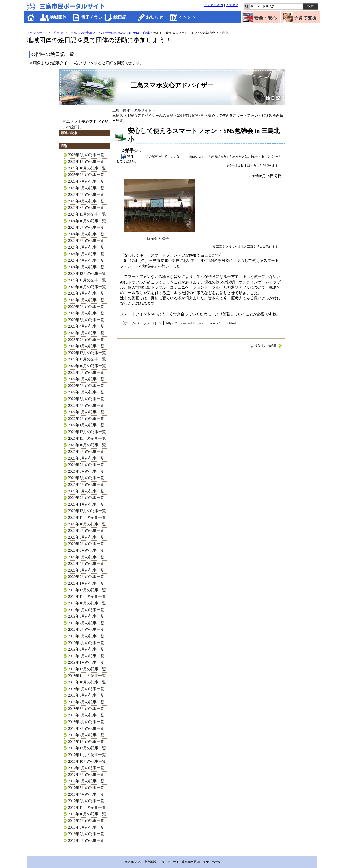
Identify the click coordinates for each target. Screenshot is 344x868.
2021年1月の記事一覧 (86, 504)
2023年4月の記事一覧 (86, 326)
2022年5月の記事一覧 (86, 399)
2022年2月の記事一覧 (86, 419)
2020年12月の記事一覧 (87, 511)
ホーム (31, 17)
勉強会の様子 (160, 237)
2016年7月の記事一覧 (86, 834)
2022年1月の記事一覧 (86, 425)
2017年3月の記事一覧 (86, 801)
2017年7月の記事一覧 (86, 775)
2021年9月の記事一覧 (86, 452)
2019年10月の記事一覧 (87, 603)
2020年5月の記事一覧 (86, 557)
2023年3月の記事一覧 (86, 333)
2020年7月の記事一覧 (86, 544)
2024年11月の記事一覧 (87, 214)
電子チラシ (92, 17)
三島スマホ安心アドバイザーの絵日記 (97, 33)
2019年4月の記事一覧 (86, 643)
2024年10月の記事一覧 (87, 221)
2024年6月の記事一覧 (86, 247)
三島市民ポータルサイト (132, 110)
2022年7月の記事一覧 (86, 386)
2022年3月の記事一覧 (86, 412)
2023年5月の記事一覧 (86, 320)
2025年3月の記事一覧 (86, 208)
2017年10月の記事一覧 (87, 761)
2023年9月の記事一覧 (86, 293)
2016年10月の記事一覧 (87, 814)
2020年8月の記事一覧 (86, 537)
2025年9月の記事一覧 (86, 175)
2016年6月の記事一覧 (86, 840)
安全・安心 (266, 18)
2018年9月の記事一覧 (86, 689)
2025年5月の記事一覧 (86, 194)
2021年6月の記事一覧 (86, 471)
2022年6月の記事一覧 (86, 392)
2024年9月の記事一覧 (86, 227)
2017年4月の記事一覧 (86, 794)
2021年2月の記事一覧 (86, 498)
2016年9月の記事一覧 (86, 821)
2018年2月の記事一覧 (86, 735)
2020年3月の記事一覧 (86, 570)
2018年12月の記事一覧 (87, 669)
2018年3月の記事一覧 (86, 728)
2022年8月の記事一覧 (86, 379)
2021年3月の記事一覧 (86, 491)
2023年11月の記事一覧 (87, 280)
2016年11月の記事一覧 (87, 807)
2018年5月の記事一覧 (86, 715)
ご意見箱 (232, 5)
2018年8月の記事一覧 (86, 695)
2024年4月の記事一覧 (86, 260)
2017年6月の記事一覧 (86, 781)
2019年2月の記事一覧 (86, 656)
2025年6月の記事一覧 (86, 188)
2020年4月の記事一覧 (86, 564)
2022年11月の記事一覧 (87, 359)
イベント (187, 17)
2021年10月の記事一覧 (87, 445)
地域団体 (58, 17)
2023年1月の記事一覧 (86, 346)
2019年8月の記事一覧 (86, 616)
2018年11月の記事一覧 (87, 676)
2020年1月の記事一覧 (86, 583)
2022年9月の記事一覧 (86, 373)
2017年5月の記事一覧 (86, 788)
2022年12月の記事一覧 (87, 353)
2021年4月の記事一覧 (86, 484)
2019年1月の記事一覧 (86, 662)
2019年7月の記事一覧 (86, 623)
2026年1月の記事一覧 (86, 161)
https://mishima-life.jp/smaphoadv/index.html (201, 323)
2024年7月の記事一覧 (86, 241)
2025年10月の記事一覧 (87, 168)
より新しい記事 (263, 346)
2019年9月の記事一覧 (86, 610)
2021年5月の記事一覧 (86, 478)
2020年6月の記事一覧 (86, 550)
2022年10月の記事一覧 (87, 366)
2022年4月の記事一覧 (86, 405)
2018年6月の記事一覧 (86, 709)
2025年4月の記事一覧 (86, 201)
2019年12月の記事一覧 (87, 590)
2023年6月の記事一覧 (86, 313)
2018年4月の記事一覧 (86, 722)
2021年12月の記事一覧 (87, 432)
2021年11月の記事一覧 (87, 438)
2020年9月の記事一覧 (86, 531)
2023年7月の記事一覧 (86, 307)
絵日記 (120, 17)
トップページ (36, 33)
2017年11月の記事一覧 (87, 755)
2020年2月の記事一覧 (86, 577)
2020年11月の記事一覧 (87, 517)
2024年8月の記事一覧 (86, 234)
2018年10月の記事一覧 (87, 682)
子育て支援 (305, 18)
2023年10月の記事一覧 (87, 287)
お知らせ (155, 17)
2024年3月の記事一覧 (86, 267)
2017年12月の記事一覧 (87, 748)
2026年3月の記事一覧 (86, 155)
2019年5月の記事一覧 (86, 636)
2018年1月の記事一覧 (86, 742)
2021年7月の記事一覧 (86, 465)
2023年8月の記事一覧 (86, 300)
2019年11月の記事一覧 (87, 596)
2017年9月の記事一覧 (86, 768)
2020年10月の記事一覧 (87, 524)
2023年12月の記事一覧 (87, 273)
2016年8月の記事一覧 (86, 827)
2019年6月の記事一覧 (86, 629)
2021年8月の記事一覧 (86, 458)
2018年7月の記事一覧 (86, 702)
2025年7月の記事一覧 (86, 181)
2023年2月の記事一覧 (86, 340)
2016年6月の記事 (139, 33)
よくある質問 (214, 5)
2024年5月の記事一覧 (86, 254)
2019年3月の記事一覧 (86, 649)
